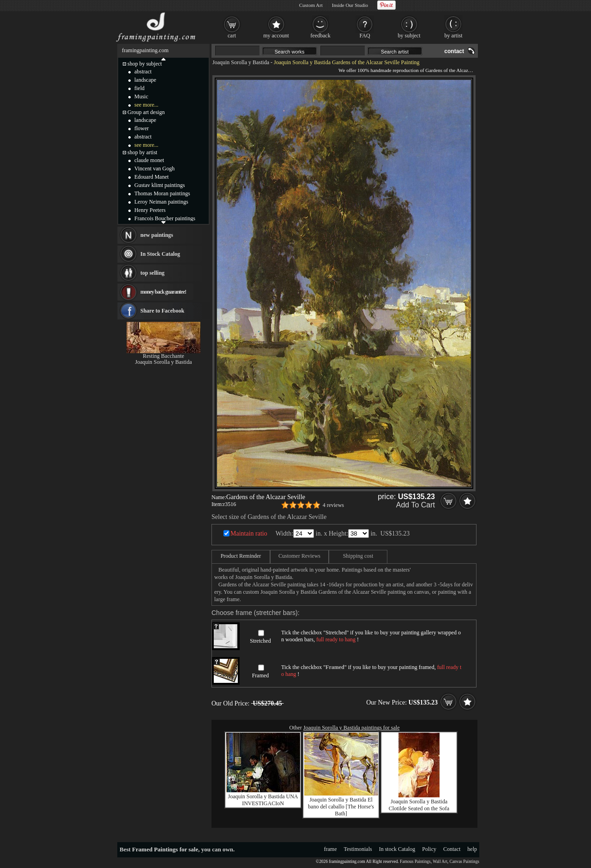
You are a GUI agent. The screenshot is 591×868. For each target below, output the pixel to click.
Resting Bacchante (163, 356)
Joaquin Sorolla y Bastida (241, 62)
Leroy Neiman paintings (161, 202)
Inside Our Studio (350, 5)
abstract (143, 72)
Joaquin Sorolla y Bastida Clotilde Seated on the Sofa (419, 805)
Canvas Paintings (464, 862)
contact (454, 51)
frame (331, 849)
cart (232, 36)
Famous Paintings (415, 862)
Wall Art (440, 862)
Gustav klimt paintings (160, 185)
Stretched (260, 641)
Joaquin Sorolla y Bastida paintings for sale (352, 728)
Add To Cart (416, 505)
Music (141, 96)
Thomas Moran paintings (162, 193)
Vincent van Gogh (154, 169)
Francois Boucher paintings (165, 218)
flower (142, 128)
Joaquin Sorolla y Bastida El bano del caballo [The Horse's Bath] (341, 807)
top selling (152, 273)
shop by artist (142, 152)
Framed (261, 675)
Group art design (146, 112)
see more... (146, 105)
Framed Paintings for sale (165, 849)
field (139, 88)
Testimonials (358, 849)
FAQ (365, 36)
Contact (452, 849)
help (472, 849)
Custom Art (311, 5)
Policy (429, 849)
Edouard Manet (151, 177)
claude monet (149, 160)
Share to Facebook (162, 311)
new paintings (157, 235)
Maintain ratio (249, 533)
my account (276, 36)
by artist (454, 36)
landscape (145, 80)
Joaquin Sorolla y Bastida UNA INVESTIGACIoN (263, 800)
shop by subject (145, 64)
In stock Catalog (397, 849)
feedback (320, 36)
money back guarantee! (163, 292)
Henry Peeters (150, 210)
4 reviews (333, 505)
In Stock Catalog (160, 254)
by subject (409, 36)
